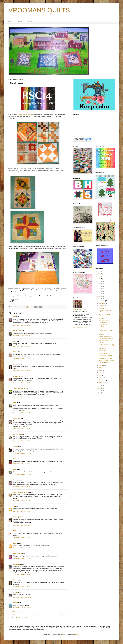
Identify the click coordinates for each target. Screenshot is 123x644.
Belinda (16, 603)
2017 (99, 291)
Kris (14, 317)
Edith (15, 459)
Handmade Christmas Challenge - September (106, 338)
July (100, 368)
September (102, 308)
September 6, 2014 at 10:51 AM (22, 453)
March (101, 378)
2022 (99, 279)
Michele (16, 531)
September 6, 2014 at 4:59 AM (22, 383)
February (102, 380)
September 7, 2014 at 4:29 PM (22, 558)
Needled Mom (17, 331)
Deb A (15, 543)
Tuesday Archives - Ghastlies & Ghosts (105, 322)
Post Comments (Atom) (23, 618)
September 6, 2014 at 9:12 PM (22, 501)
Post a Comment (16, 611)
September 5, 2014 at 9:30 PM (22, 336)
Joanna (15, 447)
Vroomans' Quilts (80, 310)
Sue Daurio (17, 564)
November (102, 303)
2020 (99, 284)
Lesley (15, 352)
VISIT (17, 296)
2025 (99, 271)
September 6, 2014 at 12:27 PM (22, 474)
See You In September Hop (106, 345)
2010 (99, 393)
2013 (99, 386)
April (100, 375)
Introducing (102, 318)
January (101, 383)
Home (9, 22)
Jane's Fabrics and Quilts (21, 492)
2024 (99, 274)
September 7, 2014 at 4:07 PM (22, 548)
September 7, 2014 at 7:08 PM (22, 574)
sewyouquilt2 (17, 517)
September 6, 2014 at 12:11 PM (22, 464)
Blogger (77, 635)
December (102, 301)
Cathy (15, 403)
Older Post (63, 615)
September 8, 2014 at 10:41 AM (22, 597)
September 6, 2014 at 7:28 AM (22, 429)
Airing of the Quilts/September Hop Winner (106, 330)
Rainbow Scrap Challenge (26, 114)
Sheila (15, 480)
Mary (15, 341)
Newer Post (12, 615)
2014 (99, 299)
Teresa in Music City (19, 389)
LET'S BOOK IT (19, 22)
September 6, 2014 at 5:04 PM (22, 487)
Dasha (15, 580)
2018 (99, 289)
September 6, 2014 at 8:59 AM (22, 441)
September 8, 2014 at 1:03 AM (22, 587)
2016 (99, 294)
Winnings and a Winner (105, 356)
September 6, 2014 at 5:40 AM (22, 397)
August (101, 365)
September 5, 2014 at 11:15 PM (22, 346)
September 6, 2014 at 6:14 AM (22, 413)
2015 (99, 296)
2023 (99, 276)
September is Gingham (105, 358)
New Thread (102, 348)
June (100, 370)
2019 (99, 286)
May (100, 373)
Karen (15, 469)
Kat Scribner (17, 434)
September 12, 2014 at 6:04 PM (22, 608)
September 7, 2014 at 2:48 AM (22, 525)
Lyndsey (16, 364)
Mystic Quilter (17, 554)
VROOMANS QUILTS (39, 10)
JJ (14, 506)
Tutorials (30, 22)
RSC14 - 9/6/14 (103, 351)
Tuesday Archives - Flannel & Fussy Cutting (106, 361)
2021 (99, 281)
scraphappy (17, 376)
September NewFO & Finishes (105, 311)
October (101, 306)
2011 (99, 391)
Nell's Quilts (17, 419)
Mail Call (101, 334)
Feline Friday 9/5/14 (104, 353)
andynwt (65, 635)
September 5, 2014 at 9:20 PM (22, 325)
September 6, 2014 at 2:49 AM (22, 358)
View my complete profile (80, 327)
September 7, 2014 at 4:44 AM (22, 537)
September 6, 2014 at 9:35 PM (22, 511)
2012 (99, 388)
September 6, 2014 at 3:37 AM (22, 371)
